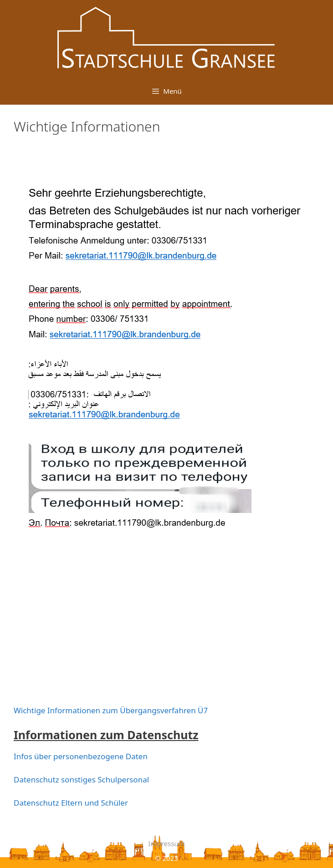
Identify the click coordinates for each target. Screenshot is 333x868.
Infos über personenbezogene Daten (81, 756)
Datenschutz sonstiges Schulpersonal (81, 779)
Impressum (166, 843)
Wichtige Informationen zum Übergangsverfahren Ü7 (111, 710)
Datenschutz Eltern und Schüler (71, 803)
